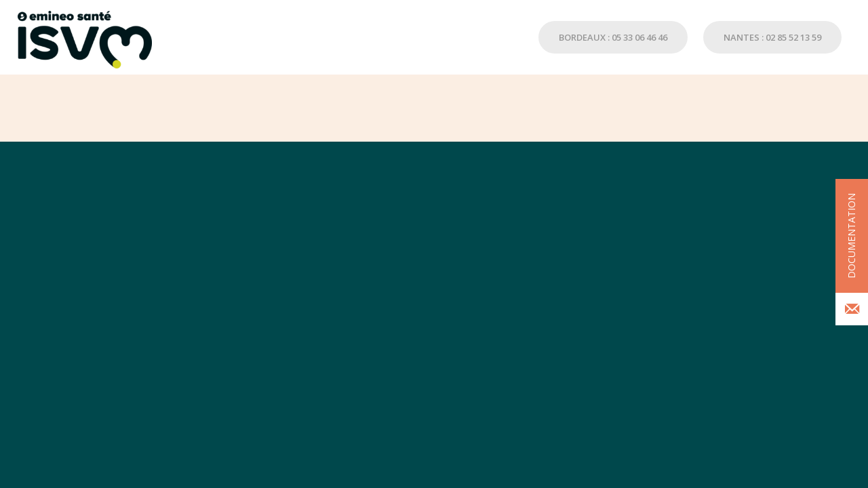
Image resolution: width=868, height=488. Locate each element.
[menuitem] (606, 37)
